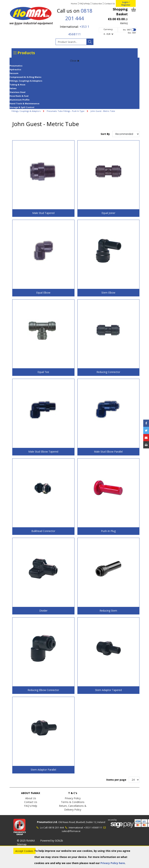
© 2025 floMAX (26, 841)
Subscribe (97, 4)
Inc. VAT (127, 30)
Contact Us (109, 4)
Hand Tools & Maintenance (24, 103)
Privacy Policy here (113, 863)
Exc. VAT (132, 33)
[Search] (90, 42)
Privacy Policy (73, 798)
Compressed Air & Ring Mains (25, 77)
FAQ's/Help (85, 4)
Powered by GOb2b (52, 841)
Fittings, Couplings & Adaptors (26, 81)
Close (75, 61)
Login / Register (126, 3)
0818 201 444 (56, 827)
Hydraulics (15, 69)
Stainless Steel (17, 92)
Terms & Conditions (73, 802)
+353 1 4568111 (93, 827)
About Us (31, 798)
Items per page (116, 780)
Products (24, 53)
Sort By (106, 134)
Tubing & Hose (17, 85)
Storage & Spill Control (22, 107)
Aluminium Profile (19, 100)
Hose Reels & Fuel (19, 96)
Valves (13, 88)
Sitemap (22, 844)
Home (74, 4)
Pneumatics (16, 66)
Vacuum (14, 73)
